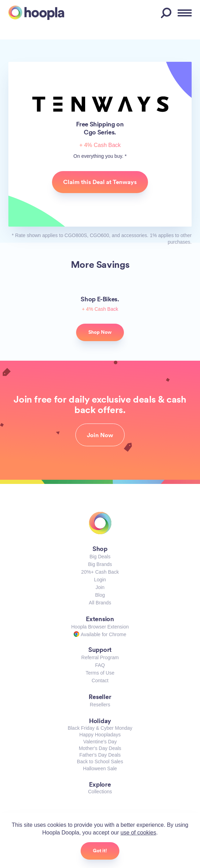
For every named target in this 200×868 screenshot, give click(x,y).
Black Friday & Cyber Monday (100, 728)
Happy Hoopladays (100, 735)
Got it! (100, 851)
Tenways (100, 104)
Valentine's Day (100, 742)
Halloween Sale (100, 768)
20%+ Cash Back (100, 572)
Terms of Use (100, 673)
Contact (100, 681)
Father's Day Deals (100, 755)
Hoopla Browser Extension (100, 627)
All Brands (100, 603)
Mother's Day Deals (100, 748)
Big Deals (100, 557)
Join (100, 587)
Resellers (100, 705)
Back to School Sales (100, 762)
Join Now (100, 435)
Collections (100, 792)
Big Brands (100, 564)
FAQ (100, 665)
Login (100, 580)
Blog (100, 595)
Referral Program (100, 657)
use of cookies (138, 833)
